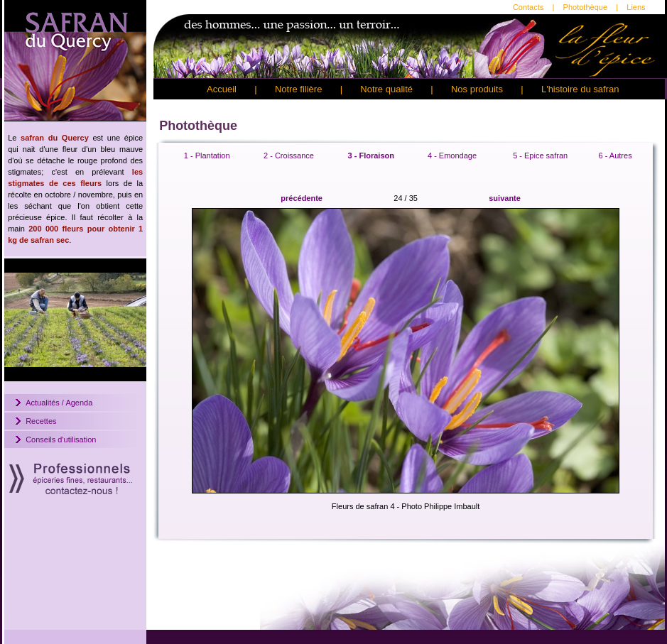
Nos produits (477, 89)
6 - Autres (616, 155)
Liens (636, 7)
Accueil (222, 89)
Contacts (528, 7)
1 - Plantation (207, 155)
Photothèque (585, 7)
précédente (302, 198)
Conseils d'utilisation (61, 440)
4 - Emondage (452, 155)
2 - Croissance (289, 155)
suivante (505, 198)
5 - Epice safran (540, 155)
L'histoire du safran (580, 89)
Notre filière (298, 89)
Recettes (41, 421)
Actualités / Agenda (59, 403)
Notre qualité (386, 89)
